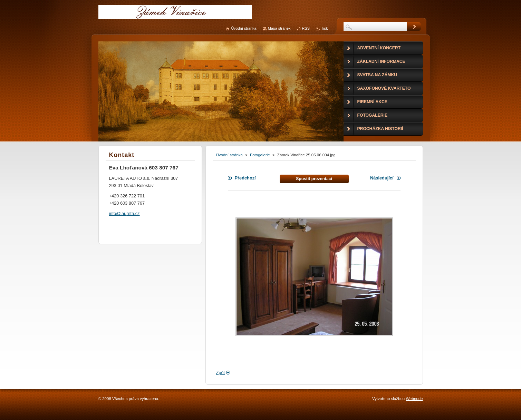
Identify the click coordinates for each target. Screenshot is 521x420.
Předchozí (245, 178)
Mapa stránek (279, 28)
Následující (382, 178)
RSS (306, 28)
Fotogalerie (260, 155)
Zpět (221, 373)
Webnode (414, 399)
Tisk (325, 28)
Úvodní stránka (229, 155)
